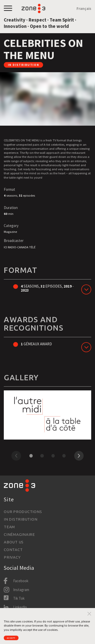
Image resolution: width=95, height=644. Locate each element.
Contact (13, 550)
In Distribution (21, 519)
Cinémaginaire (19, 534)
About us (14, 542)
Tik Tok (19, 598)
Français (84, 8)
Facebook (21, 581)
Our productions (23, 512)
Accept (15, 637)
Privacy (12, 557)
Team (9, 527)
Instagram (21, 590)
